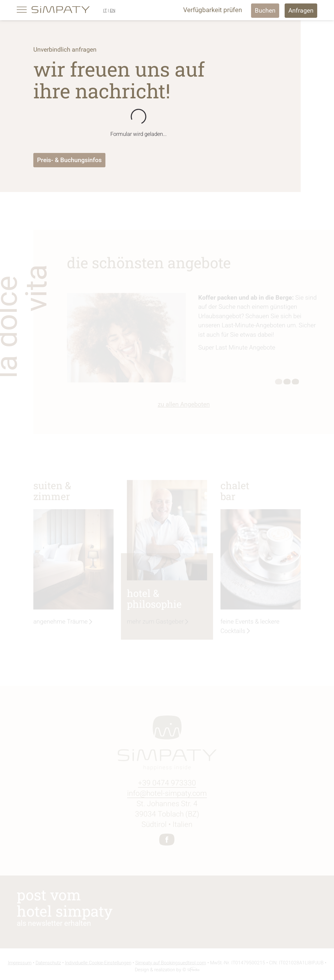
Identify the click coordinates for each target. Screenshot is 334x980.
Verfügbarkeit (213, 10)
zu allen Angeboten (184, 405)
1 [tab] (279, 383)
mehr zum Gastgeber (155, 623)
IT (105, 10)
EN (113, 10)
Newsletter (227, 911)
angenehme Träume (60, 623)
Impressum (20, 964)
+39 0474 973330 (167, 784)
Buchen (265, 11)
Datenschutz (48, 964)
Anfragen (301, 11)
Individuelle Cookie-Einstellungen (98, 964)
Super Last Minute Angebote (237, 349)
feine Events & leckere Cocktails (250, 627)
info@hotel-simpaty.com (167, 794)
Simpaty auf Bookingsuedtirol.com (171, 964)
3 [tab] (295, 383)
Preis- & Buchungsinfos (69, 160)
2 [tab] (287, 383)
